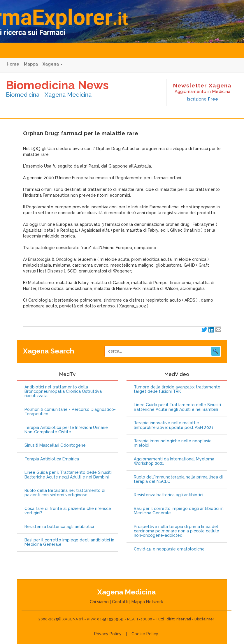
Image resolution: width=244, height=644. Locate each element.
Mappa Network (147, 602)
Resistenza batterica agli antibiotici (59, 527)
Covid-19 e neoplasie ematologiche (169, 549)
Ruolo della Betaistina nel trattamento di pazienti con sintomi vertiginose (65, 493)
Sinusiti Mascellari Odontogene (55, 445)
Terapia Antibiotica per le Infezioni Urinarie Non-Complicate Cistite (66, 430)
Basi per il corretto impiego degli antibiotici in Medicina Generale (69, 542)
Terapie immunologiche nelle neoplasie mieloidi (173, 443)
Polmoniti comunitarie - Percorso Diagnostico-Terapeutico (70, 412)
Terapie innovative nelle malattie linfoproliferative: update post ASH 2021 (174, 425)
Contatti (120, 602)
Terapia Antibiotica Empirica (52, 459)
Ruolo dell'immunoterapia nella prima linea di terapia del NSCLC (178, 479)
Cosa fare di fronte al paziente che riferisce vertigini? (68, 511)
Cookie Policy (145, 634)
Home (13, 64)
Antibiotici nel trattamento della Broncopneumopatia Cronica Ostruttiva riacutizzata (63, 392)
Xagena (53, 64)
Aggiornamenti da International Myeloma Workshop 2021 (174, 461)
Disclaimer (204, 619)
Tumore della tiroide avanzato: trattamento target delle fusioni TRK (177, 389)
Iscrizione (202, 99)
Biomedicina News (57, 85)
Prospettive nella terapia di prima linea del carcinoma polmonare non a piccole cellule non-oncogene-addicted (177, 531)
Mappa (31, 64)
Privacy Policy (108, 634)
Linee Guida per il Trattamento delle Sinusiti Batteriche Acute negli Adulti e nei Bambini (68, 475)
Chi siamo (99, 602)
